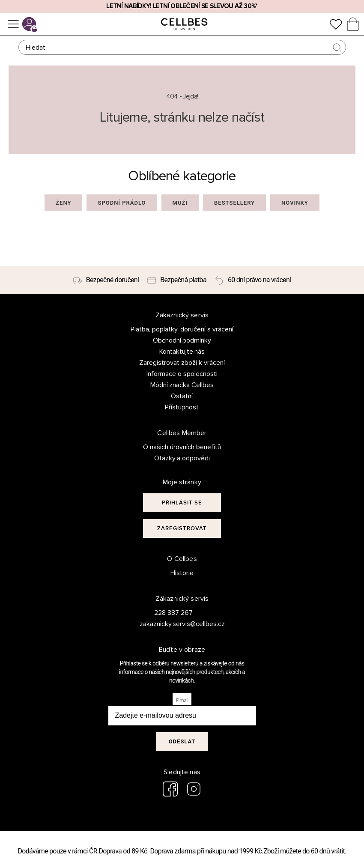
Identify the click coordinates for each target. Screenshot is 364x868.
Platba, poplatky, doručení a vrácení (182, 329)
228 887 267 (173, 613)
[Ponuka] (13, 24)
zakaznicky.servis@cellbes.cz (174, 624)
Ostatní (182, 396)
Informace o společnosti (182, 374)
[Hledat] (182, 47)
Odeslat (182, 741)
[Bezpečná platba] (177, 280)
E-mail (182, 701)
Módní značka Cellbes (182, 385)
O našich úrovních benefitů (182, 447)
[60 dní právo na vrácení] (253, 280)
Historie (182, 573)
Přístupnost (182, 407)
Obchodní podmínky (182, 340)
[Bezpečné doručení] (106, 280)
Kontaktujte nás (182, 352)
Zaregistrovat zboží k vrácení (182, 363)
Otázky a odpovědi (182, 458)
